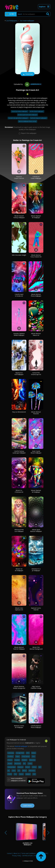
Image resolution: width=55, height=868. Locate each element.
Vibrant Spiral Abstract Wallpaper (36, 530)
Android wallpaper (21, 746)
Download (27, 74)
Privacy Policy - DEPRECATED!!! (22, 856)
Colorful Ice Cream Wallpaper (36, 177)
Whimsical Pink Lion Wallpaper (19, 530)
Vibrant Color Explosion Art (19, 609)
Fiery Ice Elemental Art (19, 412)
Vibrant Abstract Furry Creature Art (36, 256)
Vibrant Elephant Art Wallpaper (36, 217)
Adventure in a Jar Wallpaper (36, 570)
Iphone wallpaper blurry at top (27, 121)
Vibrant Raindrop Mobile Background (19, 687)
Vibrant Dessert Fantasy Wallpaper (19, 217)
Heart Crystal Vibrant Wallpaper (36, 452)
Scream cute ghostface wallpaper (18, 118)
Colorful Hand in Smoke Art (19, 295)
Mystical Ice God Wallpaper (19, 374)
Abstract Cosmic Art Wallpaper (19, 727)
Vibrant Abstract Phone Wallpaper (36, 295)
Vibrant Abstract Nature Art (36, 334)
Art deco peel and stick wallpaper (28, 115)
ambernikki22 (33, 84)
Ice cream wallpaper (27, 21)
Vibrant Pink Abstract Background (36, 648)
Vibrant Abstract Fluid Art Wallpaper (19, 648)
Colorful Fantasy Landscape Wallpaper (19, 452)
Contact (9, 853)
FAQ (35, 856)
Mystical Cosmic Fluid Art (36, 609)
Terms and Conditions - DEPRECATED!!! (34, 853)
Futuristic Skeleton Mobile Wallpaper (19, 334)
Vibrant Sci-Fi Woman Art (19, 491)
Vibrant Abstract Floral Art (36, 413)
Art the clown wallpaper (37, 111)
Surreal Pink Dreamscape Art (36, 374)
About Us (17, 853)
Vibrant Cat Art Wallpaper (19, 570)
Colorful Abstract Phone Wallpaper (36, 727)
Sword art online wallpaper (20, 111)
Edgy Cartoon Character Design (36, 687)
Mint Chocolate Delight (19, 255)
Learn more (27, 806)
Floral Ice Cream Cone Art (19, 177)
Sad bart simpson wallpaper (38, 118)
